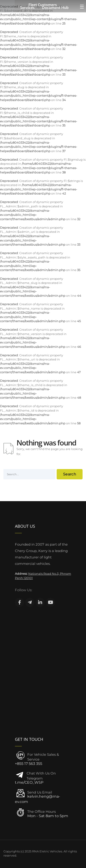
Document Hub (55, 8)
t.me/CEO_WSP (29, 782)
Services (27, 8)
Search (70, 474)
